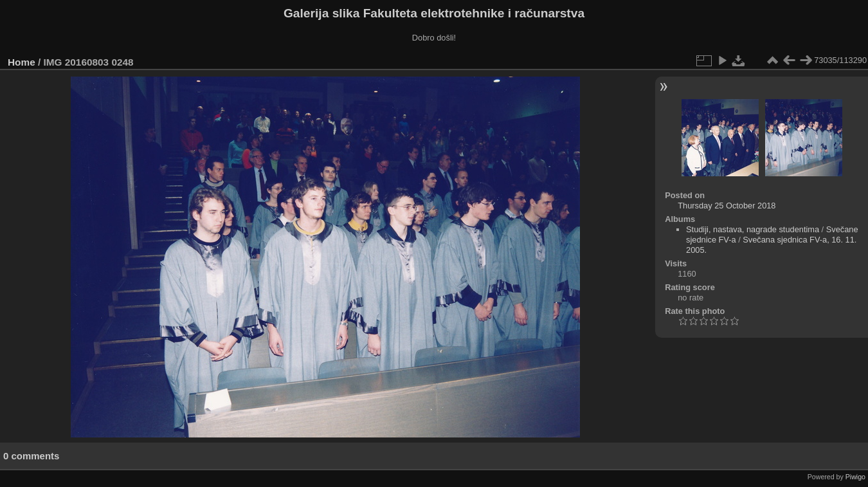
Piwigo (855, 477)
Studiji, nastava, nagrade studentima (753, 229)
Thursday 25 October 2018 (727, 206)
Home (22, 62)
